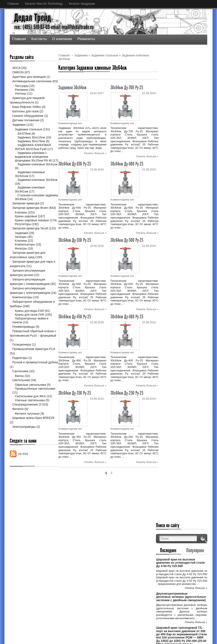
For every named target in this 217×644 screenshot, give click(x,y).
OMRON (18, 72)
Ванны (19, 406)
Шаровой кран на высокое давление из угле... (107, 566)
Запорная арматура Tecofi (30, 245)
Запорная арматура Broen (30, 216)
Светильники (21, 410)
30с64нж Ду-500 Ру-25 (127, 240)
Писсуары (22, 90)
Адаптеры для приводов (29, 77)
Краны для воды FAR (29, 341)
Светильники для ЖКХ (30, 426)
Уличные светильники (30, 430)
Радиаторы (20, 388)
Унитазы (21, 98)
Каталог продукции (82, 4)
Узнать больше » (95, 153)
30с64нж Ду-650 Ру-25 (75, 164)
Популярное (197, 82)
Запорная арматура (26, 212)
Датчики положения (26, 125)
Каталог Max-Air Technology (44, 4)
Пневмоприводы (24, 357)
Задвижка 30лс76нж (31, 146)
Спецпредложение (25, 434)
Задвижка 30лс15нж (31, 142)
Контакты (39, 39)
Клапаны (21, 225)
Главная (13, 4)
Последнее (174, 82)
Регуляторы (23, 241)
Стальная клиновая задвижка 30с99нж (30, 205)
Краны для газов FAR (29, 344)
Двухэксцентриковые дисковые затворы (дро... (108, 579)
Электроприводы (24, 457)
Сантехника (20, 401)
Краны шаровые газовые (32, 233)
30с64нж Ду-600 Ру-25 (127, 164)
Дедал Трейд (33, 18)
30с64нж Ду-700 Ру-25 (127, 87)
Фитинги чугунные (27, 443)
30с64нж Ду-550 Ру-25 (75, 240)
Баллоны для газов (26, 116)
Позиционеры (22, 374)
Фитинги (18, 439)
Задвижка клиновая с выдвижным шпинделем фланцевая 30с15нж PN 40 (33, 161)
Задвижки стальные (105, 55)
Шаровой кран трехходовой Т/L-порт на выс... (107, 593)
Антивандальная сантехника (32, 81)
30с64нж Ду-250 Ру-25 (127, 393)
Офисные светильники (31, 415)
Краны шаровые (26, 229)
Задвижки (81, 55)
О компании (62, 39)
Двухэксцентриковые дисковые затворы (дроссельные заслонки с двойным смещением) (183, 137)
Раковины (22, 94)
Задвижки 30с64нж (72, 87)
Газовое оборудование (28, 120)
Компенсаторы (25, 266)
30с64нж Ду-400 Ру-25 (127, 317)
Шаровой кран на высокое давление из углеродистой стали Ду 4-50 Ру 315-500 (184, 94)
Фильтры (21, 269)
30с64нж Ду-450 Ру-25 (75, 317)
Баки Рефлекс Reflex (27, 111)
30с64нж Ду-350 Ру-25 (75, 393)
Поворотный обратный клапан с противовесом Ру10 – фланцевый (31, 365)
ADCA (16, 68)
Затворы (21, 258)
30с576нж (24, 138)
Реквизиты (86, 39)
